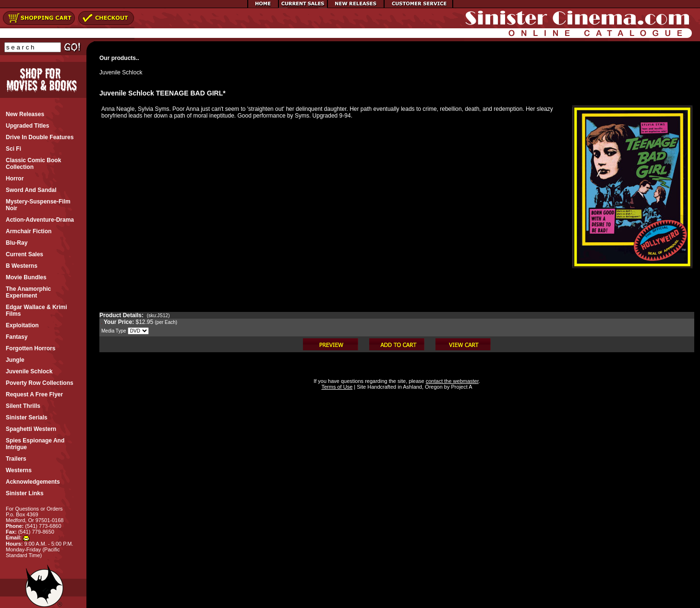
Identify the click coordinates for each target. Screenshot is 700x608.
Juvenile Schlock (121, 72)
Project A (461, 387)
